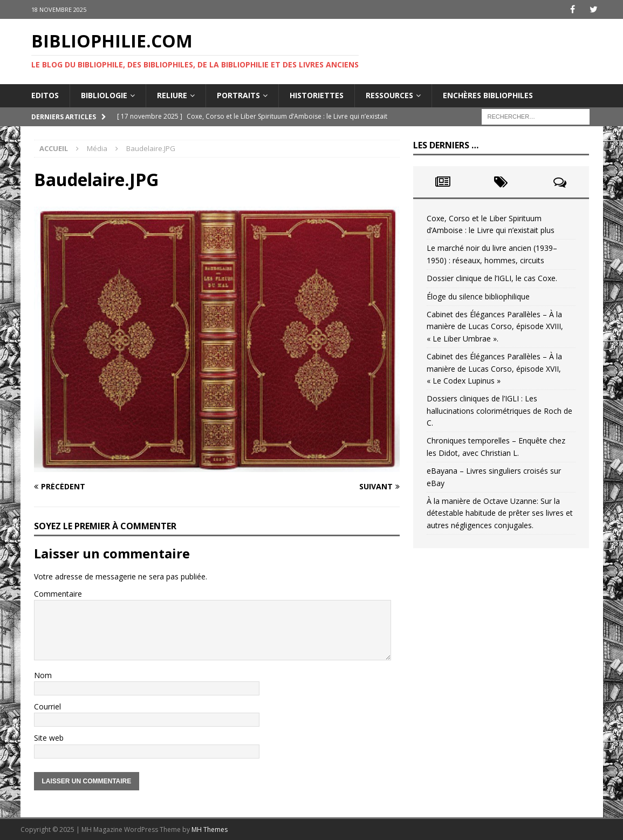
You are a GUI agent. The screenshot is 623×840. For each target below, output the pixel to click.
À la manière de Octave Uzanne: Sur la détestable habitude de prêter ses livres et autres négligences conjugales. (500, 513)
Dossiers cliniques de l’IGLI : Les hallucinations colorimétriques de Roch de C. (499, 411)
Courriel (47, 706)
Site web (49, 738)
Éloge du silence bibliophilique (478, 296)
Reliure (172, 95)
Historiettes (317, 95)
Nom (43, 675)
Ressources (389, 95)
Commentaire (58, 594)
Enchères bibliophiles (488, 95)
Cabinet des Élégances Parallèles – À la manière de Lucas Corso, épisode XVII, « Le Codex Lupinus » (494, 368)
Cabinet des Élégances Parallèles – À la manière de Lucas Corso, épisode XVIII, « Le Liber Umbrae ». (495, 326)
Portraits (238, 95)
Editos (45, 95)
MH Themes (210, 829)
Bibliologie (104, 95)
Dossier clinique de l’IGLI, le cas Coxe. (492, 278)
